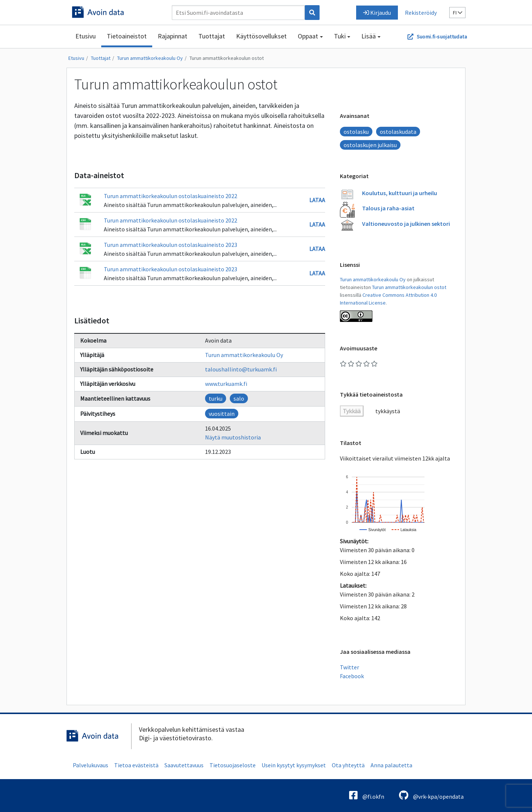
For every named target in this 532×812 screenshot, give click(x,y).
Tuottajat (212, 36)
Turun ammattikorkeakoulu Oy (150, 58)
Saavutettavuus (184, 765)
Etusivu (86, 36)
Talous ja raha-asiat (388, 208)
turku (216, 398)
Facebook (352, 676)
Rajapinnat (173, 36)
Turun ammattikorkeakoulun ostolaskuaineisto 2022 (170, 196)
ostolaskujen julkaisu (370, 145)
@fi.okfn (367, 795)
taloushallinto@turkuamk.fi (241, 369)
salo (239, 398)
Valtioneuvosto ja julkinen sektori (406, 224)
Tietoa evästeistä (136, 765)
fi (458, 13)
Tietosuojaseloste (233, 765)
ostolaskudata (398, 132)
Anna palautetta (391, 765)
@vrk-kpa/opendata (431, 795)
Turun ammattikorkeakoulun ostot (227, 58)
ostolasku (356, 132)
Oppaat (308, 36)
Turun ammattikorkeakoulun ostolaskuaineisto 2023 (170, 245)
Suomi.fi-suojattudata (442, 37)
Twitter (349, 667)
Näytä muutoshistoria (233, 437)
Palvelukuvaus (91, 765)
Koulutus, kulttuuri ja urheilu (400, 193)
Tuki (340, 36)
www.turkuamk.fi (226, 384)
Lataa (317, 200)
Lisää (369, 36)
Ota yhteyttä (348, 765)
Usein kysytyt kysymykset (294, 765)
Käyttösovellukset (261, 36)
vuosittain (222, 414)
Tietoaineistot (127, 36)
